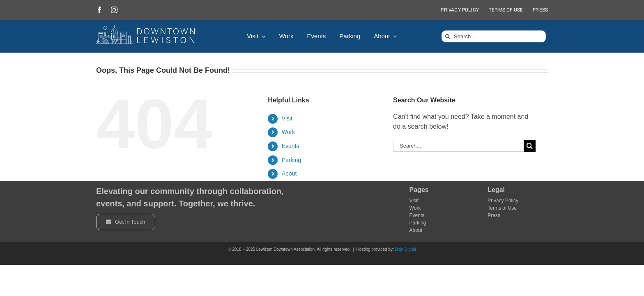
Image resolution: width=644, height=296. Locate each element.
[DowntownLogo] (146, 28)
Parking (291, 160)
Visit (287, 118)
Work (288, 132)
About (289, 173)
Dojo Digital (406, 249)
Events (291, 146)
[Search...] (494, 36)
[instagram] (114, 10)
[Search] (447, 36)
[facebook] (99, 10)
